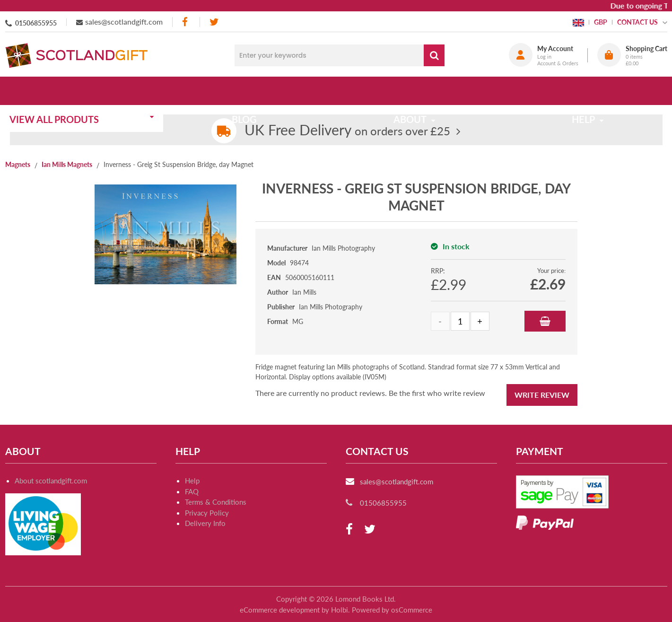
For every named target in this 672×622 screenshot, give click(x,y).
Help (192, 481)
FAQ (192, 491)
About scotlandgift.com (51, 481)
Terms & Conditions (216, 502)
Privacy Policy (207, 513)
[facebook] (186, 22)
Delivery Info (205, 523)
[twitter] (214, 22)
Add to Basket (545, 321)
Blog (248, 91)
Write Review (542, 395)
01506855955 (36, 23)
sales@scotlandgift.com (124, 22)
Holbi (340, 610)
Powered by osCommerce (392, 610)
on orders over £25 (347, 131)
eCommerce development (280, 610)
